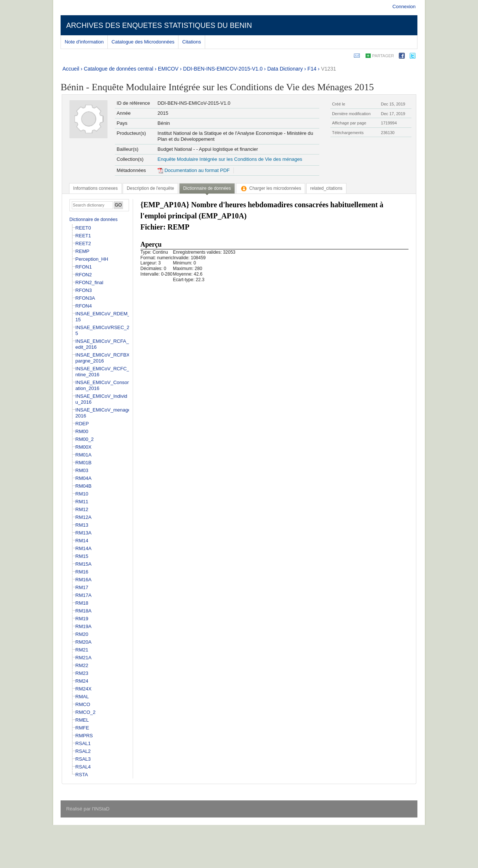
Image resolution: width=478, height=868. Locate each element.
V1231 (329, 69)
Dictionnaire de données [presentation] (207, 188)
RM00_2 (85, 439)
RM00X (83, 447)
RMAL (82, 697)
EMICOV (168, 69)
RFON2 (84, 275)
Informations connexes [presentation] (96, 188)
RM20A (83, 642)
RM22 (82, 665)
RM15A (83, 564)
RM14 (82, 541)
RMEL (82, 720)
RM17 (82, 587)
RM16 (82, 572)
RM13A (83, 533)
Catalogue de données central (119, 69)
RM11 (82, 502)
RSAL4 (83, 767)
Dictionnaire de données (93, 220)
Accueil (71, 69)
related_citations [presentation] (327, 188)
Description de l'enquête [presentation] (150, 188)
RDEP (82, 424)
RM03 (82, 470)
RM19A (83, 626)
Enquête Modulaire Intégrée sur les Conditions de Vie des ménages (230, 159)
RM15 (82, 556)
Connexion (404, 6)
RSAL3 (83, 759)
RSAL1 (83, 743)
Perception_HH (92, 259)
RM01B (83, 463)
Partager (383, 56)
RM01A (83, 455)
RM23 (82, 673)
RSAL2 (83, 751)
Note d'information (84, 42)
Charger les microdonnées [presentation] (271, 188)
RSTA (82, 775)
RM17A (83, 595)
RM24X (83, 689)
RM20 (82, 634)
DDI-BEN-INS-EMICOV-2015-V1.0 (223, 69)
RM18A (83, 611)
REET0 (83, 228)
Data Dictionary (285, 69)
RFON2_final (89, 282)
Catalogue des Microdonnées (143, 42)
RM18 (82, 603)
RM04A (83, 478)
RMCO (83, 704)
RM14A (83, 548)
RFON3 (84, 290)
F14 (312, 69)
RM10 (82, 494)
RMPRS (84, 736)
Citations (192, 42)
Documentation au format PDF (194, 170)
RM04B (83, 486)
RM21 (82, 650)
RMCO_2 (85, 712)
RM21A (83, 658)
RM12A (83, 517)
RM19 (82, 619)
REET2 (83, 243)
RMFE (82, 728)
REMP (83, 251)
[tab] (96, 188)
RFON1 (84, 267)
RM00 (82, 431)
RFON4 (84, 306)
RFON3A (85, 298)
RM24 (82, 681)
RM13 (82, 525)
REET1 (83, 236)
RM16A (83, 580)
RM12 (82, 509)
